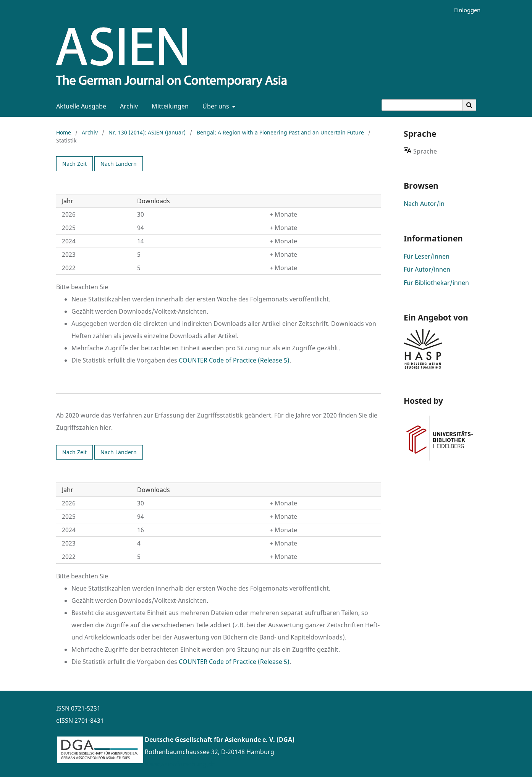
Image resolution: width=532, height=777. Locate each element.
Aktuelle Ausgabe (80, 106)
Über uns (215, 106)
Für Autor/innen (427, 269)
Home (64, 132)
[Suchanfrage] (422, 105)
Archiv (127, 106)
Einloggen (464, 10)
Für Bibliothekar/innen (436, 283)
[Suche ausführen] (469, 105)
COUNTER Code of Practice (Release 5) (234, 360)
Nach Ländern (119, 164)
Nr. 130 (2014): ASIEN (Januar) (147, 132)
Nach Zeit (74, 164)
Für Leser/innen (427, 256)
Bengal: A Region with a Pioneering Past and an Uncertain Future (280, 132)
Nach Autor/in (424, 204)
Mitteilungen (169, 106)
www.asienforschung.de (180, 764)
